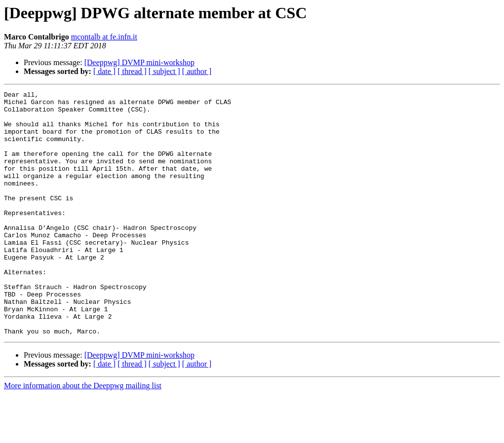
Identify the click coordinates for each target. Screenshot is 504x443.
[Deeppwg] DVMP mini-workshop (139, 62)
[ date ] (104, 71)
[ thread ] (132, 71)
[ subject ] (164, 71)
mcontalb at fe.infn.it (104, 37)
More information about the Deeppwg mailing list (83, 434)
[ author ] (197, 71)
